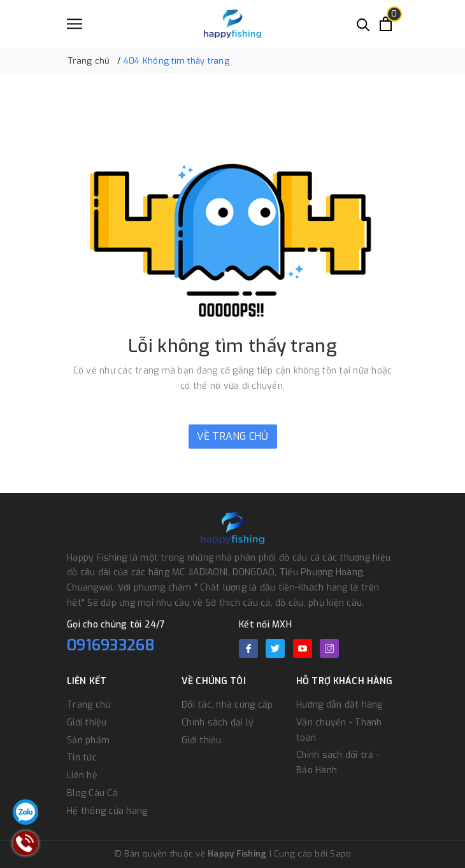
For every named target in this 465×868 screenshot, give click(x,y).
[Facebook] (248, 648)
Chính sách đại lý (218, 723)
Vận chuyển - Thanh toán (339, 730)
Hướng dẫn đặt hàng (340, 705)
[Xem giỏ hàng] (386, 24)
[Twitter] (275, 648)
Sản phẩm (88, 740)
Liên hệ (82, 775)
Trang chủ (89, 705)
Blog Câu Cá (92, 793)
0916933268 (111, 645)
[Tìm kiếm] (363, 24)
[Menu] (75, 24)
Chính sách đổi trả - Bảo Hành (338, 763)
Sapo (340, 854)
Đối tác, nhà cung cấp (227, 705)
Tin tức (82, 758)
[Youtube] (303, 648)
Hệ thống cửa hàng (107, 811)
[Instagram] (329, 648)
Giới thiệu (87, 723)
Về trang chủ (233, 436)
